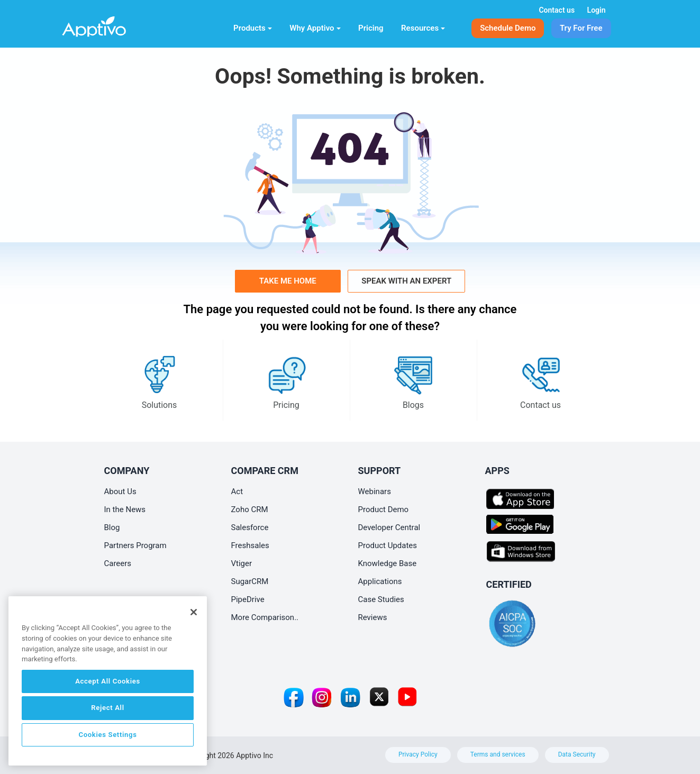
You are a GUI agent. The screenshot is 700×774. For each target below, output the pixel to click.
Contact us (557, 10)
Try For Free (581, 28)
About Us (120, 491)
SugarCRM (250, 581)
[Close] (194, 612)
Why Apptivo (315, 28)
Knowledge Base (388, 563)
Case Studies (381, 599)
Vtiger (242, 563)
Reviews (373, 617)
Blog (112, 527)
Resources (423, 28)
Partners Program (135, 545)
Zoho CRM (250, 509)
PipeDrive (248, 599)
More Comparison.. (265, 617)
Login (597, 10)
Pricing (371, 28)
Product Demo (384, 509)
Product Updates (388, 545)
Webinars (375, 491)
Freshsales (250, 545)
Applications (380, 581)
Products (253, 28)
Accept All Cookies (108, 681)
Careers (118, 563)
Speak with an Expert (406, 281)
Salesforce (250, 527)
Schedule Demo (508, 28)
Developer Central (389, 527)
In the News (125, 509)
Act (237, 491)
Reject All (107, 708)
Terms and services (498, 754)
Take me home (288, 281)
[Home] (112, 24)
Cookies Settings (107, 735)
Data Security (577, 754)
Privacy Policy (418, 754)
